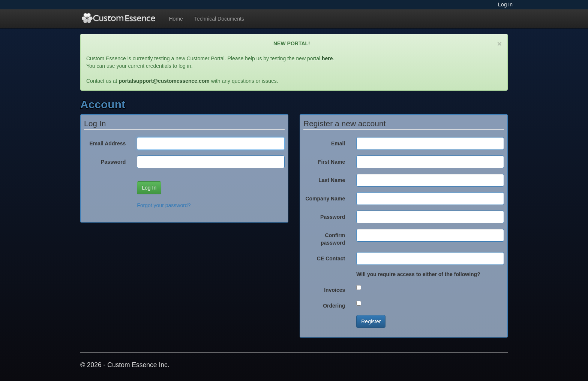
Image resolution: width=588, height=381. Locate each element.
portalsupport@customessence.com (164, 81)
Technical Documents (219, 19)
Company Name (325, 199)
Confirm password (333, 239)
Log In (505, 4)
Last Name (332, 180)
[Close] (499, 44)
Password (113, 162)
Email (338, 143)
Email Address (108, 143)
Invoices (334, 290)
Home (176, 19)
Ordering (334, 306)
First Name (331, 162)
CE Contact (331, 258)
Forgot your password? (164, 205)
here (327, 58)
